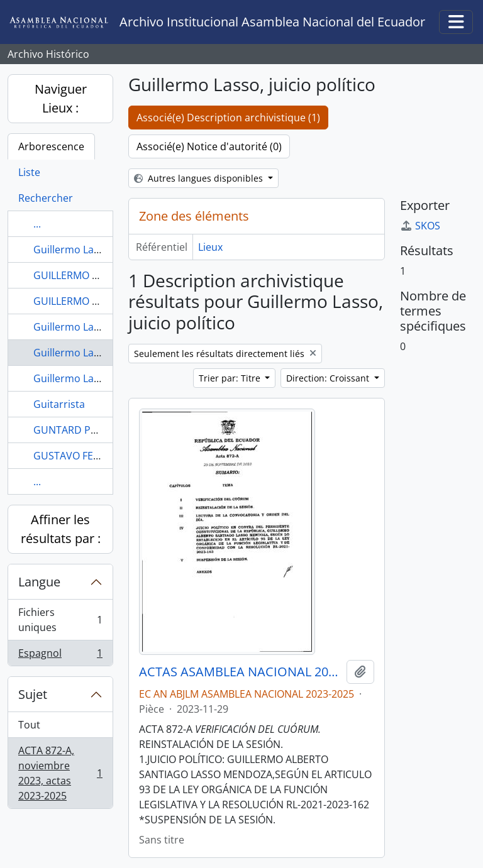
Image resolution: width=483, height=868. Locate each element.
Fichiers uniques (60, 620)
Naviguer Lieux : (61, 98)
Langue (39, 582)
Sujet (33, 694)
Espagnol (60, 656)
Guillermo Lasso (72, 250)
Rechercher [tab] (46, 198)
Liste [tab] (29, 172)
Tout (29, 725)
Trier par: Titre (231, 378)
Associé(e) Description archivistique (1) (228, 118)
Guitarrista (59, 404)
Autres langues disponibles (200, 178)
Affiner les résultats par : (61, 529)
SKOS (420, 226)
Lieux (210, 247)
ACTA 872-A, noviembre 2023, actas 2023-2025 (60, 773)
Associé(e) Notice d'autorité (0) (209, 146)
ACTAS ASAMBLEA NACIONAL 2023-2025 (240, 672)
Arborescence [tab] (51, 146)
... (37, 224)
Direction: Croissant (329, 378)
